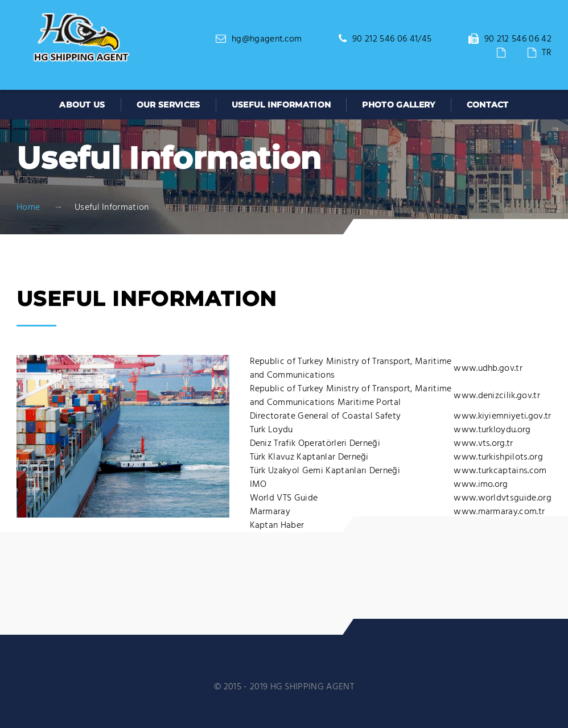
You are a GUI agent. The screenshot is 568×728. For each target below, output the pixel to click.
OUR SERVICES (168, 105)
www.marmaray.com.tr (499, 512)
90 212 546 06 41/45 (392, 39)
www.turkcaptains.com (500, 471)
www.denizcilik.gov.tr (497, 396)
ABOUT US (82, 105)
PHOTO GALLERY (398, 105)
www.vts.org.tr (483, 444)
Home (28, 208)
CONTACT (488, 105)
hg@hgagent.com (267, 39)
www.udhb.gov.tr (488, 369)
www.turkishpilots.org (498, 457)
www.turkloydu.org (492, 430)
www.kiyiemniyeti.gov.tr (502, 416)
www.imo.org (481, 485)
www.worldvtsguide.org (503, 498)
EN (517, 53)
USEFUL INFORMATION (281, 105)
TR (547, 53)
